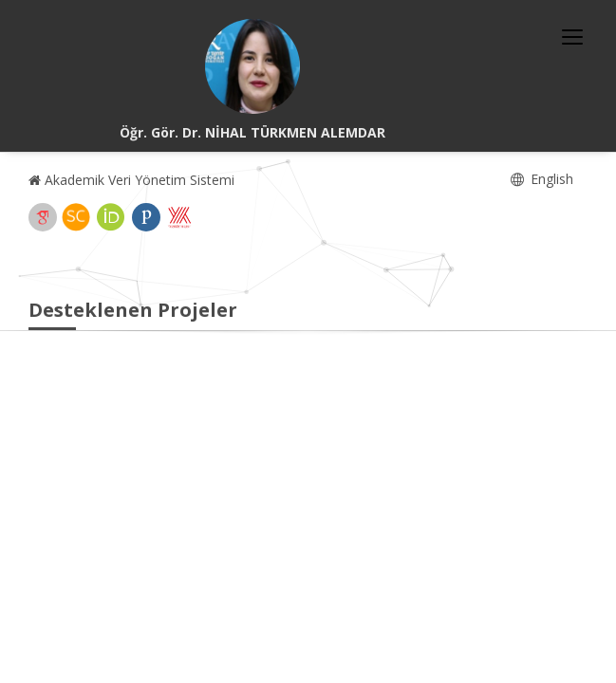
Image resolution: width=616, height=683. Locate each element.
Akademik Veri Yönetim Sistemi (131, 180)
